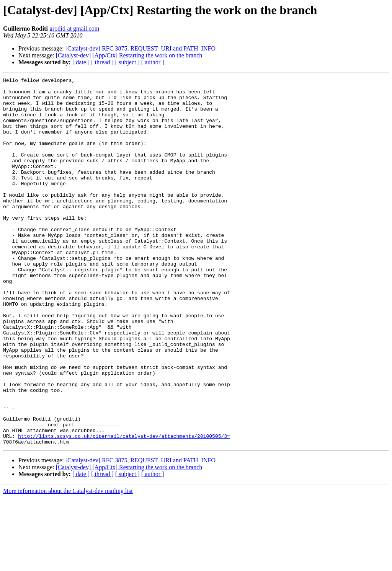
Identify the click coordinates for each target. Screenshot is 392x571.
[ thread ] (102, 62)
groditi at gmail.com (74, 29)
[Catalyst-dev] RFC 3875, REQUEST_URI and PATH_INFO (140, 48)
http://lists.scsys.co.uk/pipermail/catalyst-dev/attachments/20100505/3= (124, 508)
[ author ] (153, 62)
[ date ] (81, 62)
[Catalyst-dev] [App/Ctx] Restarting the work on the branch (129, 55)
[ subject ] (127, 62)
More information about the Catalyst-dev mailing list (68, 564)
